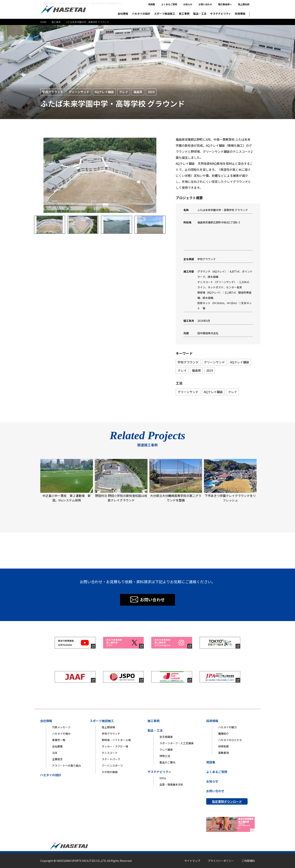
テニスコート (110, 753)
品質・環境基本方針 (171, 784)
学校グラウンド (53, 92)
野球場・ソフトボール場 (116, 740)
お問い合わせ (205, 4)
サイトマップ (192, 861)
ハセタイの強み (61, 734)
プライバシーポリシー (221, 861)
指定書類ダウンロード (227, 801)
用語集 (152, 4)
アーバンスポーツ (112, 765)
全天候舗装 (166, 737)
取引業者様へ (225, 4)
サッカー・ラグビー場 (115, 746)
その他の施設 (110, 772)
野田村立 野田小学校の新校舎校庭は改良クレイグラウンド (121, 481)
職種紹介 (224, 734)
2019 (151, 92)
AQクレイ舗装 (104, 92)
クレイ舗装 (166, 750)
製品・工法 (200, 14)
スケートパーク (111, 759)
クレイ (124, 92)
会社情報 (123, 14)
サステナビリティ (221, 14)
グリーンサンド (79, 92)
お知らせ (188, 4)
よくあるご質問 (169, 4)
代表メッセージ (61, 727)
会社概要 (57, 746)
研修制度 (224, 746)
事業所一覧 (59, 740)
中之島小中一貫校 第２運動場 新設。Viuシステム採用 (67, 481)
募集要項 (224, 753)
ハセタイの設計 (141, 14)
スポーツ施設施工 (165, 14)
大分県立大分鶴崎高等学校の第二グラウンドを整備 (176, 481)
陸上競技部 (244, 4)
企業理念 (57, 759)
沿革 (55, 753)
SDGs (163, 778)
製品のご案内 (167, 762)
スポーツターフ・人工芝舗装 (177, 743)
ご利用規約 (248, 861)
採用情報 (240, 14)
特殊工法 (165, 756)
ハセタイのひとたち (230, 740)
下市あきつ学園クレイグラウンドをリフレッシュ (230, 481)
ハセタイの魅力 (227, 727)
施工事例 (184, 14)
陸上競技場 (108, 727)
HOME (43, 22)
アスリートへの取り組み (67, 765)
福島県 (138, 92)
